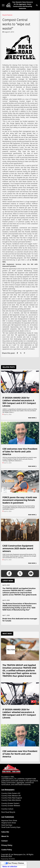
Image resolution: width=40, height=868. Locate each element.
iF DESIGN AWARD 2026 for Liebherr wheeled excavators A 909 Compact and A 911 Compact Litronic (19, 402)
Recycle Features (7, 15)
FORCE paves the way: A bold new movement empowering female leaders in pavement (20, 500)
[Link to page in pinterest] (24, 353)
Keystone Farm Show (9, 821)
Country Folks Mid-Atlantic (11, 800)
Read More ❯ (32, 418)
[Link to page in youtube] (31, 574)
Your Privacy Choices (16, 863)
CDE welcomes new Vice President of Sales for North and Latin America (20, 452)
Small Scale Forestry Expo (11, 827)
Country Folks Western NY (11, 796)
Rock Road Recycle (8, 812)
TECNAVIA (12, 859)
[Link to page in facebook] (17, 353)
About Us (5, 836)
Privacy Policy (7, 845)
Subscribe (5, 832)
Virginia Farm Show (9, 823)
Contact (4, 841)
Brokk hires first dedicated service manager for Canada (20, 620)
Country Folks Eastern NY (11, 793)
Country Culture (7, 809)
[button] (37, 5)
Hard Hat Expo (7, 825)
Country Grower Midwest (11, 806)
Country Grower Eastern (10, 803)
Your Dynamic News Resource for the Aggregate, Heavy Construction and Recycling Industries (22, 5)
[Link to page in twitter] (21, 353)
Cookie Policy (7, 850)
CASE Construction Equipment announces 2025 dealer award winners (18, 548)
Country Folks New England (12, 798)
